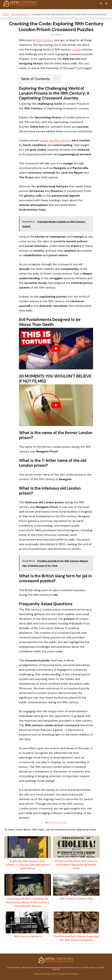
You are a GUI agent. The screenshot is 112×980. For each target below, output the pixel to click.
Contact (75, 974)
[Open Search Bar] (101, 3)
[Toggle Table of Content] (55, 79)
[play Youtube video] (56, 349)
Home (6, 14)
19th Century (44, 40)
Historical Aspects (20, 14)
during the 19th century (55, 140)
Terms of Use (39, 974)
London (77, 49)
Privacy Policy (51, 974)
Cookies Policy (64, 974)
